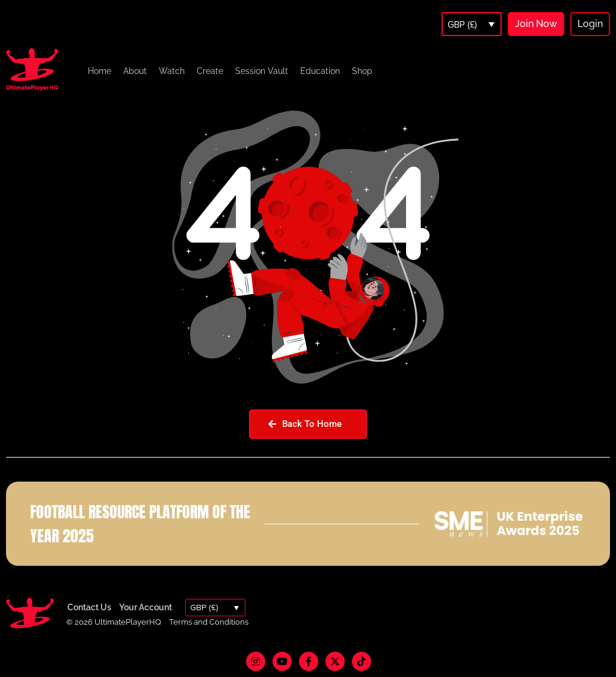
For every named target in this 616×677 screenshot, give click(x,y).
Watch (172, 71)
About (135, 71)
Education (320, 71)
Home (100, 71)
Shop (362, 71)
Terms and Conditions (209, 622)
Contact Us (89, 607)
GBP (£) (462, 25)
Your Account (146, 607)
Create (210, 71)
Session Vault (262, 71)
